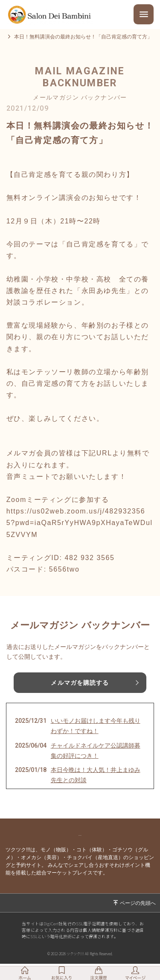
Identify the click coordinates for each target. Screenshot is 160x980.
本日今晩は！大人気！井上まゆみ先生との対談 (96, 780)
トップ (12, 39)
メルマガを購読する (80, 688)
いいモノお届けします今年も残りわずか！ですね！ (96, 731)
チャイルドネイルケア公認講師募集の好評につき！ (96, 756)
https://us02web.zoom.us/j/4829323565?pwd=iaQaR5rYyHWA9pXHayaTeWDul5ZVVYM (80, 528)
